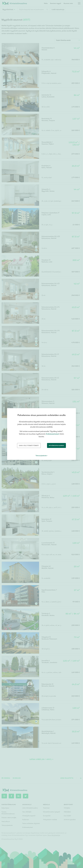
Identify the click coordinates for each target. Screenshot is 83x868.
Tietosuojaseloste (41, 456)
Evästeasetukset (53, 434)
